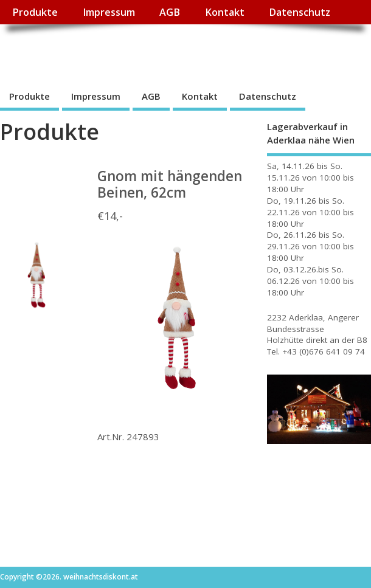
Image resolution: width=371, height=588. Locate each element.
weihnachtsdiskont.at (109, 52)
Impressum (109, 12)
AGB (170, 12)
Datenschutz (300, 12)
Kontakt (225, 12)
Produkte (35, 12)
